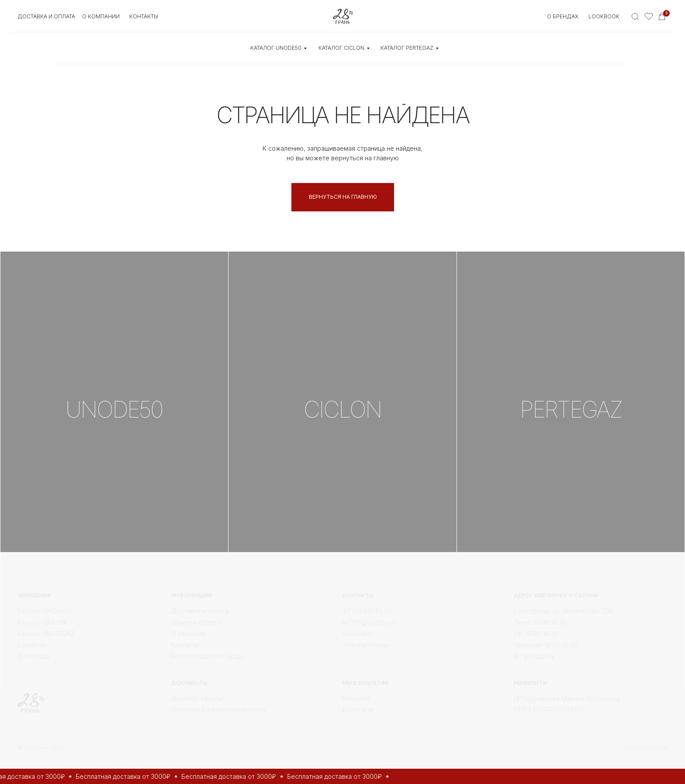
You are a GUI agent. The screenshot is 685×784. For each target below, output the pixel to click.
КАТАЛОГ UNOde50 (276, 48)
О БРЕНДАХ (563, 16)
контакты (144, 16)
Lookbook (604, 16)
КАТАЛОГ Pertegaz (407, 48)
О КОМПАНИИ (101, 16)
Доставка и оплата (46, 16)
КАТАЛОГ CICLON (341, 48)
